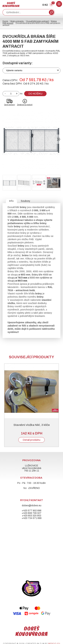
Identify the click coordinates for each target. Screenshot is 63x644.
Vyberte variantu (14, 70)
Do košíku (35, 94)
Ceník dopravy (10, 105)
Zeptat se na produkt (25, 105)
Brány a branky (17, 21)
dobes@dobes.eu (32, 506)
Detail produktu (32, 440)
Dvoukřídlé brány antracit (37, 21)
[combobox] (25, 12)
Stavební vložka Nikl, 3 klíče (32, 425)
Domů (5, 21)
